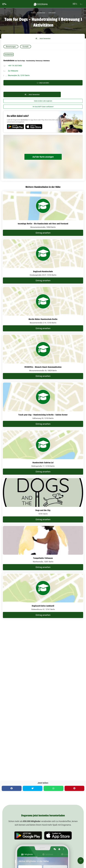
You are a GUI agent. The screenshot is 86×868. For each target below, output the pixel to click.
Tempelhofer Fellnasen (43, 558)
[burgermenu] (4, 4)
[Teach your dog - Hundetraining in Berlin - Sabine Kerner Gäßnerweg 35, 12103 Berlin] (43, 405)
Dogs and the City (43, 510)
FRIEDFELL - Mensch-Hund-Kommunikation (43, 367)
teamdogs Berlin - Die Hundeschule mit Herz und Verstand (43, 224)
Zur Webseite (13, 71)
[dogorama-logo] (41, 4)
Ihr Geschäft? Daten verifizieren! (43, 107)
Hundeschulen (41, 13)
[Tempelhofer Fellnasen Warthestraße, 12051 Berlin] (43, 548)
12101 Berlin (52, 13)
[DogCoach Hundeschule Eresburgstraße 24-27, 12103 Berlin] (43, 261)
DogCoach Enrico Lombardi (43, 606)
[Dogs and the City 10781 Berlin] (43, 500)
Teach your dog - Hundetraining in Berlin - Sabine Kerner (43, 415)
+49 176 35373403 (15, 66)
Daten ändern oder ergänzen (43, 101)
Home (33, 13)
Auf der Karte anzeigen (43, 157)
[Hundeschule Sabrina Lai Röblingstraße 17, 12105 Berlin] (43, 453)
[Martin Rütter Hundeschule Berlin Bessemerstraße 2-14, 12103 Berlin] (43, 309)
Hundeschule (9, 55)
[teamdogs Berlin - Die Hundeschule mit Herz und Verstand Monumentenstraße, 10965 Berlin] (43, 214)
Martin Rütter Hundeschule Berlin (43, 319)
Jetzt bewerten (43, 38)
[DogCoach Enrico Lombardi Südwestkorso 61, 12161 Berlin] (43, 596)
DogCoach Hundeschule (43, 271)
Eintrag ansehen (43, 233)
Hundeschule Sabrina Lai (43, 463)
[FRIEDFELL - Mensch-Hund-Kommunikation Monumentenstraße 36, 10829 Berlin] (43, 357)
